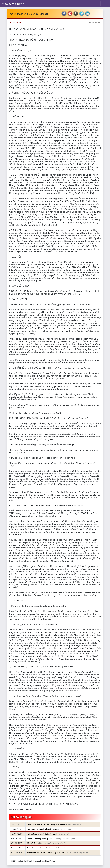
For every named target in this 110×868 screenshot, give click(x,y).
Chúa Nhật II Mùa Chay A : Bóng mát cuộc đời (47, 825)
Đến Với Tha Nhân (35, 843)
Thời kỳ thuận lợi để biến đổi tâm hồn (43, 829)
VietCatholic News (13, 4)
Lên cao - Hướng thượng (37, 839)
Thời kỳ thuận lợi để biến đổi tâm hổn (43, 834)
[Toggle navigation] (104, 4)
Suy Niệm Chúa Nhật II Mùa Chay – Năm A (46, 852)
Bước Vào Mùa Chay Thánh (39, 848)
